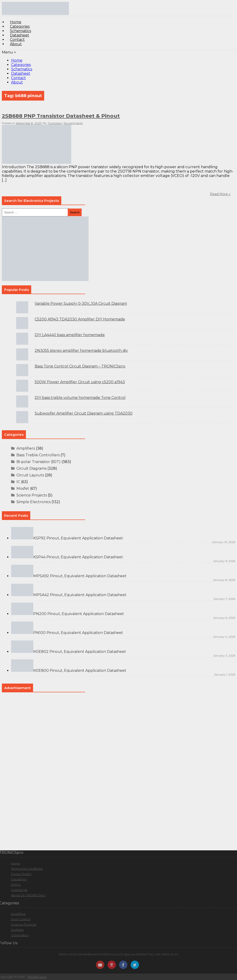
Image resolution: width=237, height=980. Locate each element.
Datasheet (21, 73)
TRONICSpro (37, 977)
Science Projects (32, 495)
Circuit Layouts (30, 475)
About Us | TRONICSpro (28, 895)
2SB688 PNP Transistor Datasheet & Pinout (61, 116)
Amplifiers (26, 448)
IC (18, 482)
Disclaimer (19, 879)
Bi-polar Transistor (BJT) (38, 462)
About (16, 44)
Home (17, 60)
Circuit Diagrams (31, 468)
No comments (73, 123)
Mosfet (23, 489)
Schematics (22, 69)
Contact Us (19, 890)
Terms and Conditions (27, 869)
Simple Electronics (34, 502)
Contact (18, 78)
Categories (21, 65)
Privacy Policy (21, 874)
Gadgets (17, 930)
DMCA (16, 884)
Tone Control (21, 919)
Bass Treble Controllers (38, 455)
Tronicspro (55, 123)
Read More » (220, 194)
